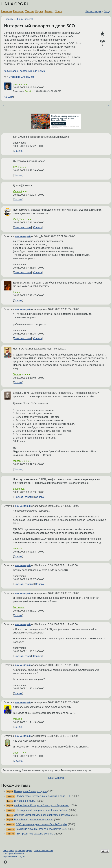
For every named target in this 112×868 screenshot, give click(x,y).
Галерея (18, 11)
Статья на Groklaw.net (21, 77)
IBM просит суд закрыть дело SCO (36, 834)
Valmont (18, 191)
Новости (7, 11)
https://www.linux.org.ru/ (14, 856)
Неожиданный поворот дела (30, 791)
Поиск (58, 11)
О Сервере (8, 851)
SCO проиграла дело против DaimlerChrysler (41, 824)
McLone (17, 719)
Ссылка (9, 97)
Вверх (105, 851)
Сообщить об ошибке (13, 853)
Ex (14, 292)
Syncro (17, 374)
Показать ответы (23, 497)
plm (15, 167)
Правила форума (24, 851)
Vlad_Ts (17, 219)
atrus (16, 753)
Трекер (49, 11)
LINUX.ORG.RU (15, 4)
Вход (107, 11)
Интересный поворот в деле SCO (39, 26)
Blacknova (19, 489)
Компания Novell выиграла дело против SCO (42, 829)
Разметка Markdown (43, 851)
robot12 (17, 461)
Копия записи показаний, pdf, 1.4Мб (24, 71)
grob (15, 84)
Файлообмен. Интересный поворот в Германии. (41, 806)
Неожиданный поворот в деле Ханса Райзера (42, 810)
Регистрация (93, 11)
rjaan (16, 548)
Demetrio (29, 91)
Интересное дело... (25, 801)
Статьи (29, 11)
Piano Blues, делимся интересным (34, 820)
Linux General (25, 19)
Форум (39, 11)
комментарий (23, 236)
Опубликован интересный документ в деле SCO (44, 796)
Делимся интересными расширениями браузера (42, 815)
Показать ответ (22, 227)
